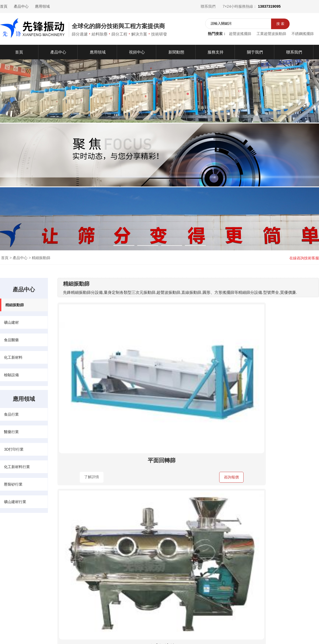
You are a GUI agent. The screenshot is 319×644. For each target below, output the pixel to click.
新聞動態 (23, 574)
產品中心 (21, 6)
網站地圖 (258, 632)
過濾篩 (98, 467)
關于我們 (7, 583)
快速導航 (10, 547)
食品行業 (11, 414)
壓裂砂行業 (13, 484)
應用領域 (42, 6)
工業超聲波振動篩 (271, 34)
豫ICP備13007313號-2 (192, 632)
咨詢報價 (116, 387)
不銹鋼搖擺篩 (303, 34)
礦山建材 (11, 322)
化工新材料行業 (17, 467)
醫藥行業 (11, 432)
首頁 (4, 6)
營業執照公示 (229, 632)
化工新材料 (13, 357)
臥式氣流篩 (187, 369)
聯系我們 (208, 6)
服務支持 (23, 583)
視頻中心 (7, 574)
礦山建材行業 (15, 502)
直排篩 (276, 369)
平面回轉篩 (98, 369)
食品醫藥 (11, 340)
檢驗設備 (11, 375)
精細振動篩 (41, 258)
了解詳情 (80, 387)
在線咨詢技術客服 (304, 258)
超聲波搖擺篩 (240, 34)
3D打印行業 (14, 449)
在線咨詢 (211, 599)
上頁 (177, 515)
